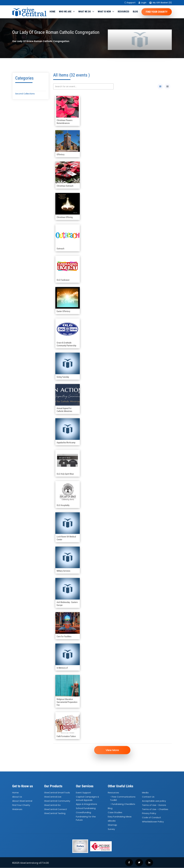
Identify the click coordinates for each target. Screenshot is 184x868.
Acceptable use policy (154, 801)
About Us (17, 797)
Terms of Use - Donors (154, 805)
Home (52, 12)
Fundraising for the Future (86, 818)
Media (145, 793)
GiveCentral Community (57, 801)
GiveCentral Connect (56, 809)
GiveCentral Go (52, 805)
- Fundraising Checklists (123, 804)
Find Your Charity (157, 12)
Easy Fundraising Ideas (120, 817)
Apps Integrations (86, 804)
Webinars (17, 809)
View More (112, 750)
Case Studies (115, 813)
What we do (85, 12)
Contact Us (148, 797)
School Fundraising (86, 808)
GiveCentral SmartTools (57, 793)
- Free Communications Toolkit (123, 799)
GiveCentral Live (53, 797)
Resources (123, 12)
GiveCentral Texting (55, 813)
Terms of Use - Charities (155, 809)
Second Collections (25, 94)
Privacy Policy (149, 813)
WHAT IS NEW (104, 12)
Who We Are (65, 12)
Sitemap (112, 825)
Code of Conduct (152, 818)
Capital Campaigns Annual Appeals (87, 799)
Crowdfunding (83, 813)
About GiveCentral (22, 801)
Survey (111, 829)
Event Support (83, 793)
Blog (135, 12)
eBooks (112, 821)
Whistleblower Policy (153, 822)
